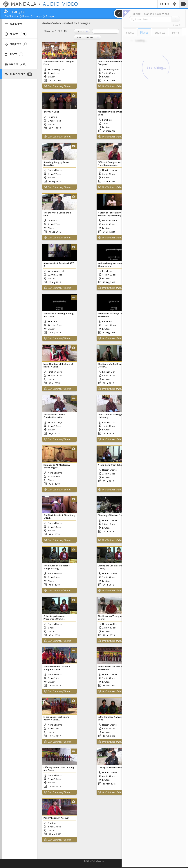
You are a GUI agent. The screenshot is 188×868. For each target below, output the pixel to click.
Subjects (16, 44)
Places (15, 34)
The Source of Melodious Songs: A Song (57, 567)
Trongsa (38, 16)
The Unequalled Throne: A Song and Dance (57, 668)
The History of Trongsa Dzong (110, 617)
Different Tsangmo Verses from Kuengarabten (111, 164)
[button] (183, 4)
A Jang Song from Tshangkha (113, 465)
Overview (13, 24)
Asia (17, 16)
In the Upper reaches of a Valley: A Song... (56, 718)
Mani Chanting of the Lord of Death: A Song (58, 365)
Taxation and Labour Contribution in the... (54, 416)
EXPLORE (168, 4)
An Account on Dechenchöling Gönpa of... (113, 63)
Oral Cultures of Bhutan (59, 86)
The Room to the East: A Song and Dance (113, 668)
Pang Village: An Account (56, 818)
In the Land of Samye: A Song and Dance (113, 315)
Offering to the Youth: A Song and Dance (59, 769)
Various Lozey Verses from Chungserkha (112, 264)
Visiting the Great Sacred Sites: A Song (114, 567)
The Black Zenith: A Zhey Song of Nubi (59, 517)
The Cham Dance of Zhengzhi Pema (59, 63)
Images (16, 64)
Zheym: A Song (51, 112)
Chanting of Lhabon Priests (112, 515)
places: (9, 16)
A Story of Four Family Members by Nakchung (110, 214)
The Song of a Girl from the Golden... (112, 365)
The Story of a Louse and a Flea (57, 214)
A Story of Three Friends (110, 767)
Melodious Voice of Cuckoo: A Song (113, 113)
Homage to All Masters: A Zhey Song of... (57, 466)
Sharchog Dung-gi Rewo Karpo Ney (56, 164)
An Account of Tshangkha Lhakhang (111, 416)
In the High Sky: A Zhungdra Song (112, 718)
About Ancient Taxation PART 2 (59, 264)
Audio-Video (18, 74)
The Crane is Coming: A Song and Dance (59, 315)
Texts (14, 54)
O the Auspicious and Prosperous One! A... (54, 617)
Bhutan (26, 16)
